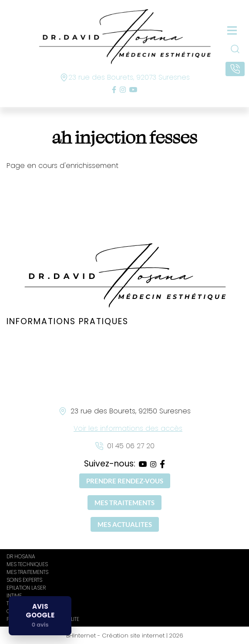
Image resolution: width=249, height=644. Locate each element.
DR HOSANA (21, 556)
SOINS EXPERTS (24, 580)
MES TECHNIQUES (27, 564)
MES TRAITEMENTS (124, 503)
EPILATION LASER (26, 588)
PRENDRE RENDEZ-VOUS (125, 481)
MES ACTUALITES (125, 524)
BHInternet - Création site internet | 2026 (125, 636)
